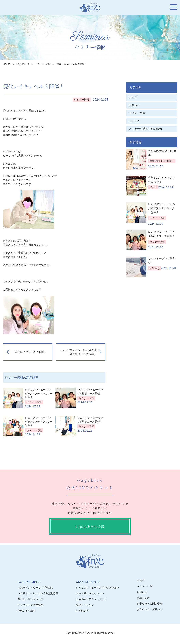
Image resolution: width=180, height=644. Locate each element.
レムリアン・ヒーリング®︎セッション (97, 588)
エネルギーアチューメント (91, 599)
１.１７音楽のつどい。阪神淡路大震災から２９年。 (79, 352)
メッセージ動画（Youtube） (148, 129)
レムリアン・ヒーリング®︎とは (35, 588)
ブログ (133, 97)
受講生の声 (143, 598)
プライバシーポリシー (150, 609)
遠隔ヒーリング (85, 605)
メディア (134, 121)
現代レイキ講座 (27, 611)
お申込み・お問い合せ (150, 604)
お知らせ (134, 105)
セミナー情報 (43, 64)
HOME (7, 64)
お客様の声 (82, 611)
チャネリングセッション (90, 593)
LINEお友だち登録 (90, 527)
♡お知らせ (23, 64)
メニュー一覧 (144, 586)
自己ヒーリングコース (30, 599)
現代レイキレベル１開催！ (31, 352)
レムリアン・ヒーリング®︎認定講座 (38, 593)
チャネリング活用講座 (30, 605)
